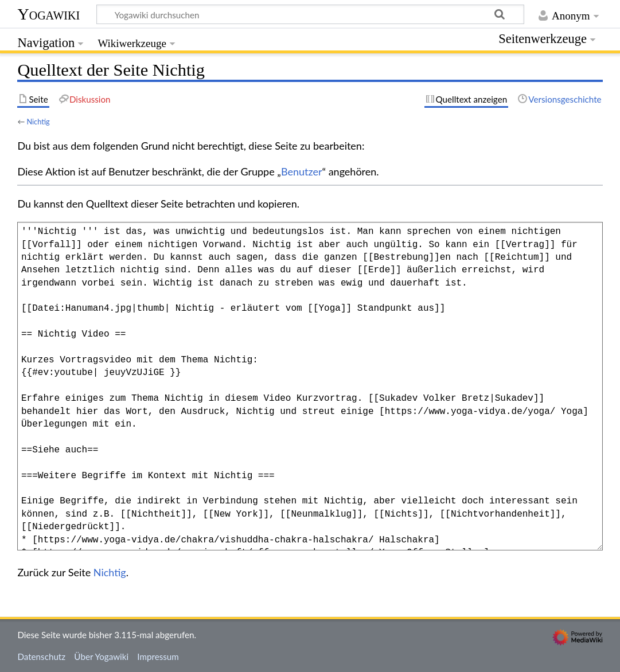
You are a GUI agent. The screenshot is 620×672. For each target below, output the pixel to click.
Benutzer (302, 171)
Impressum (158, 657)
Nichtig (38, 122)
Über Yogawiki (101, 657)
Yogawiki (48, 14)
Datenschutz (41, 657)
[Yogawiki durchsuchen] (310, 14)
